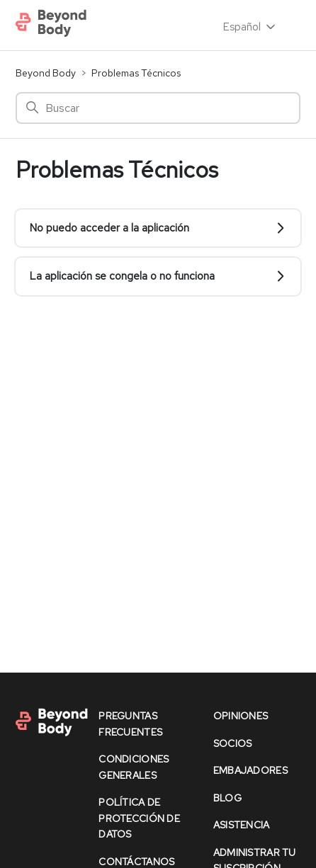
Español (250, 27)
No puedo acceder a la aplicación (158, 228)
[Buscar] (158, 108)
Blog (227, 798)
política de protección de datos (139, 818)
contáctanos (136, 862)
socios (233, 743)
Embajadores (250, 770)
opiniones (241, 716)
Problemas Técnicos (136, 73)
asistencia (242, 825)
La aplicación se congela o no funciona (158, 276)
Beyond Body (46, 73)
